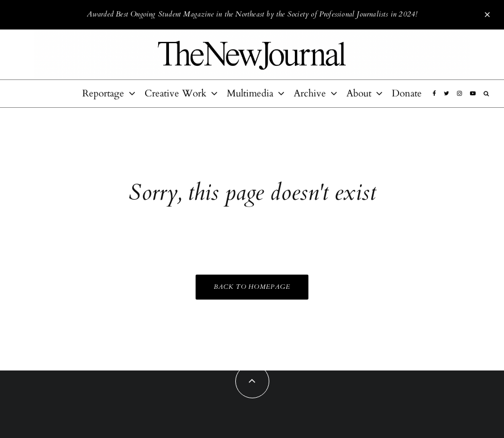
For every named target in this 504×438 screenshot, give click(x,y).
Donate (407, 93)
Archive (310, 93)
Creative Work (175, 93)
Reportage (103, 93)
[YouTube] (473, 94)
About (359, 93)
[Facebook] (434, 94)
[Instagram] (459, 94)
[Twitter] (446, 94)
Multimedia (250, 93)
